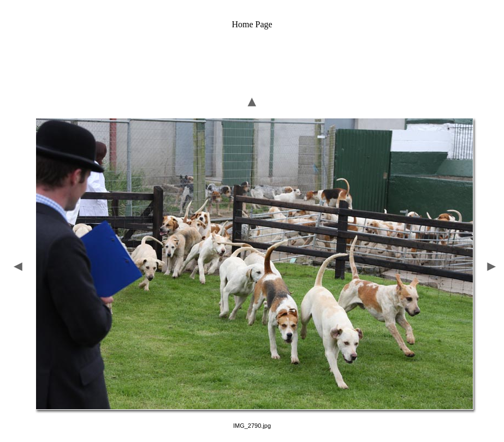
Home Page (252, 24)
